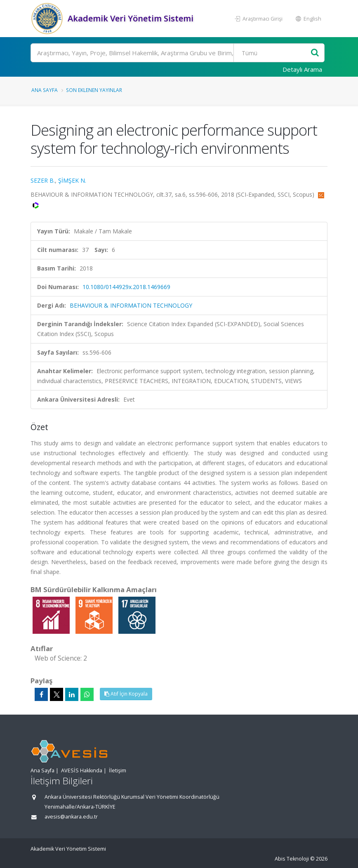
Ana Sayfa (45, 90)
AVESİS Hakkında (82, 770)
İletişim (118, 770)
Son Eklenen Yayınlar (94, 90)
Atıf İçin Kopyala (126, 694)
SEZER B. (43, 180)
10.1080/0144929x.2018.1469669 (126, 287)
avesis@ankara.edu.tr (71, 817)
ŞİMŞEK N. (72, 180)
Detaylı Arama (302, 69)
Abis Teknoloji (292, 859)
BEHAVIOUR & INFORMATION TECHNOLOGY (131, 305)
